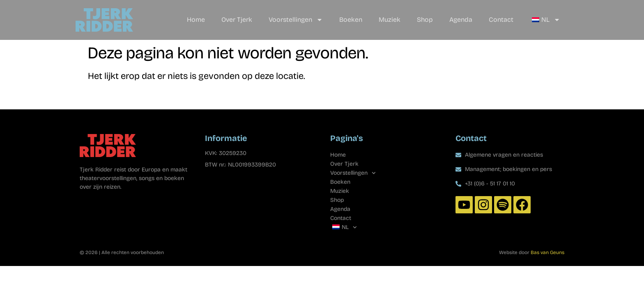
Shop (425, 20)
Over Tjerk (237, 20)
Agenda (461, 20)
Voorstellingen (296, 20)
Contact (501, 20)
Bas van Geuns (547, 252)
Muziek (390, 20)
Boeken (351, 20)
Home (196, 20)
